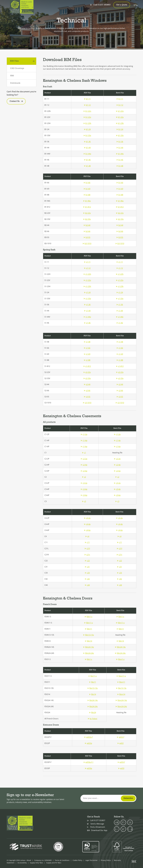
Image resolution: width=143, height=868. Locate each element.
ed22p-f (89, 737)
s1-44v (87, 317)
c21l (87, 548)
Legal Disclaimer (91, 860)
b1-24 (87, 129)
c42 (87, 579)
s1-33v (87, 299)
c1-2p (84, 434)
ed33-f (121, 762)
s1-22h (87, 274)
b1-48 (87, 166)
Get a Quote (122, 5)
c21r (87, 555)
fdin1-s (89, 617)
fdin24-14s (89, 647)
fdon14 (121, 694)
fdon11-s (121, 676)
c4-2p (87, 518)
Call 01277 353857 (100, 5)
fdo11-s (93, 676)
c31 (87, 567)
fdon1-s (120, 659)
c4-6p (87, 530)
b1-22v (87, 117)
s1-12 (87, 268)
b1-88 (87, 195)
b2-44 (87, 225)
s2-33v (87, 378)
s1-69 (87, 354)
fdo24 (93, 712)
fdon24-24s (121, 706)
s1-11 (87, 262)
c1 (84, 453)
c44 (87, 585)
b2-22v (87, 213)
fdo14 (93, 694)
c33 (87, 573)
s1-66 (87, 348)
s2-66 (87, 391)
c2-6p (84, 471)
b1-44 (87, 148)
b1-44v (87, 154)
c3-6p (84, 495)
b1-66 (87, 183)
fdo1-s (89, 659)
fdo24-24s (93, 706)
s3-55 (87, 397)
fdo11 (93, 682)
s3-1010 (87, 403)
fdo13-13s (93, 688)
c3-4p (84, 489)
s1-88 (87, 360)
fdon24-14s (121, 700)
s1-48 (87, 342)
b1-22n (87, 111)
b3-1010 (87, 243)
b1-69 (87, 189)
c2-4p (84, 465)
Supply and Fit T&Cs (54, 863)
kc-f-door (93, 719)
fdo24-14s (93, 700)
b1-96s (87, 201)
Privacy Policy (106, 860)
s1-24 (87, 292)
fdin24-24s (89, 653)
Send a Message (96, 824)
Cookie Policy (77, 860)
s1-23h (87, 286)
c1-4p (84, 440)
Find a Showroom (96, 827)
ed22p (89, 743)
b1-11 (87, 99)
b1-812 (87, 207)
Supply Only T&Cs (36, 863)
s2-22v (87, 372)
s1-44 (87, 311)
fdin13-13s (89, 635)
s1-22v (87, 280)
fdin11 (89, 629)
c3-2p (84, 483)
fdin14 (89, 641)
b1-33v (87, 135)
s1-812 (87, 366)
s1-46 (87, 323)
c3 (84, 501)
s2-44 (87, 384)
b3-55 (87, 237)
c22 (87, 561)
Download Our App (97, 830)
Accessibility (22, 863)
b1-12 (87, 105)
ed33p (89, 768)
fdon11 (121, 682)
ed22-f (121, 737)
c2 (84, 477)
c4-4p (87, 524)
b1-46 (87, 160)
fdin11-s (89, 623)
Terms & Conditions (62, 860)
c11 (87, 542)
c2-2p (84, 459)
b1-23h (87, 123)
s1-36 (87, 305)
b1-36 (87, 142)
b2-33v (87, 219)
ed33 (121, 768)
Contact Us (15, 101)
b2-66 (87, 231)
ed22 (121, 743)
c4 (87, 536)
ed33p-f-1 (89, 762)
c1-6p (84, 446)
